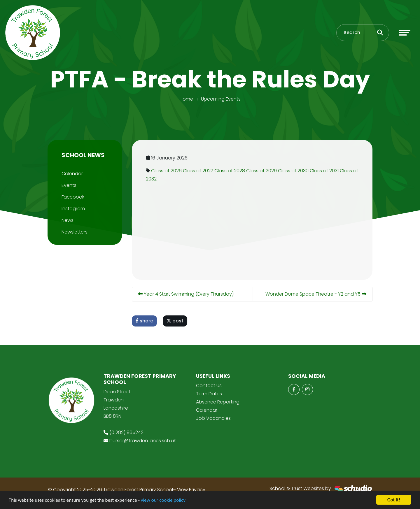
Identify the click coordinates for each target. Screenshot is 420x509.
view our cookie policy (163, 500)
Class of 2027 (199, 171)
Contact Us (209, 386)
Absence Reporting (218, 402)
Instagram (72, 209)
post (176, 321)
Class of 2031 (325, 171)
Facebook (72, 197)
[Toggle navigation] (405, 33)
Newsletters (73, 232)
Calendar (71, 174)
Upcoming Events (221, 99)
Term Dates (209, 394)
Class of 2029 (263, 171)
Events (68, 185)
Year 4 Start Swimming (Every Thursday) (187, 294)
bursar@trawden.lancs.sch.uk (143, 441)
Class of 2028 (231, 171)
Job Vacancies (213, 418)
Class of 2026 (168, 171)
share (146, 321)
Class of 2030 (294, 171)
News (66, 220)
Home (186, 99)
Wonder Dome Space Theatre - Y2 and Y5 (317, 294)
